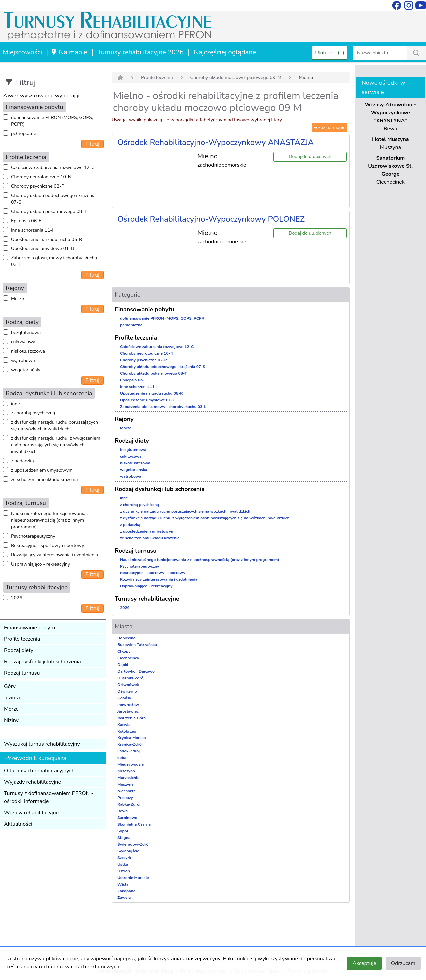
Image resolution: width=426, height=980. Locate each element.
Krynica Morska (132, 738)
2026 (17, 598)
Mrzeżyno (126, 771)
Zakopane (126, 891)
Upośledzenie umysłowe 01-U (43, 249)
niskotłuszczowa (28, 351)
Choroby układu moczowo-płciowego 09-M (236, 77)
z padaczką (22, 461)
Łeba (122, 758)
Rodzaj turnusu (22, 673)
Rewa (123, 811)
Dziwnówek (128, 685)
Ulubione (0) (330, 53)
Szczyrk (124, 858)
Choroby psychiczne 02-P (38, 186)
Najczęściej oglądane (225, 52)
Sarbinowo (127, 818)
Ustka (123, 864)
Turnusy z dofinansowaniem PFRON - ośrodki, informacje (49, 797)
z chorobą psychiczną (33, 413)
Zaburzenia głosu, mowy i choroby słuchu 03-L (54, 261)
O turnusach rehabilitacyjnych (39, 771)
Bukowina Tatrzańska (137, 645)
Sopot (123, 831)
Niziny (11, 720)
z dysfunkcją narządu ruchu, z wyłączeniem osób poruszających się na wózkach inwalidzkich (56, 445)
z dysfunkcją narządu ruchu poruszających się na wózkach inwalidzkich (54, 426)
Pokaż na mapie (329, 128)
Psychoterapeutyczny (33, 536)
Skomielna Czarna (134, 824)
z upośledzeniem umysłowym (42, 470)
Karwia (124, 725)
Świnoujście (128, 851)
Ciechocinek (128, 658)
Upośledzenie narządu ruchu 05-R (46, 239)
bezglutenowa (26, 332)
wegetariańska (26, 370)
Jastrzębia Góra (132, 718)
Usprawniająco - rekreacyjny (40, 564)
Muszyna (126, 784)
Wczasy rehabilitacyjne (31, 813)
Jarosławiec (128, 711)
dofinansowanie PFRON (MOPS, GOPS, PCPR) (52, 121)
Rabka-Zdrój (129, 804)
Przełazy (125, 798)
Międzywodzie (131, 764)
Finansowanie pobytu (30, 628)
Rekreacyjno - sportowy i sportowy (47, 545)
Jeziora (12, 698)
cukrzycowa (23, 342)
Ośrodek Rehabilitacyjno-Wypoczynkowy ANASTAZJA (215, 142)
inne (15, 404)
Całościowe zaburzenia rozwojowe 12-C (53, 167)
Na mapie (69, 52)
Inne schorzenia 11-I (32, 230)
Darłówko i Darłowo (136, 671)
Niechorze (127, 791)
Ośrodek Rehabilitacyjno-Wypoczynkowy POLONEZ (211, 219)
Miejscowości (22, 52)
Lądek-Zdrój (129, 751)
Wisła (123, 884)
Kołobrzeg (127, 731)
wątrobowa (23, 360)
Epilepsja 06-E (26, 221)
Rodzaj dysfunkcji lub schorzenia (42, 662)
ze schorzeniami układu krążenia (44, 480)
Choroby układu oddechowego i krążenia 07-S (53, 199)
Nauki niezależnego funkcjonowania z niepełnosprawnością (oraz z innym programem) (50, 520)
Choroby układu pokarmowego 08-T (49, 211)
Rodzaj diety (19, 650)
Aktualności (18, 824)
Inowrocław (128, 705)
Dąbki (123, 665)
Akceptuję (364, 963)
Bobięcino (127, 638)
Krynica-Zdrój (130, 744)
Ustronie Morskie (133, 878)
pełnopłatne (24, 134)
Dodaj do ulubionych (310, 157)
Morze (17, 299)
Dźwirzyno (127, 691)
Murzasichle (128, 778)
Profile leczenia (22, 639)
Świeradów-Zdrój (134, 844)
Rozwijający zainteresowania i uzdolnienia (54, 555)
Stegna (124, 838)
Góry (10, 686)
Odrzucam (403, 963)
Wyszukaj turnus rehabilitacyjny (42, 744)
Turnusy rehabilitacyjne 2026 (140, 52)
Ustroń (124, 871)
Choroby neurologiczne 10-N (41, 177)
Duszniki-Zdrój (131, 678)
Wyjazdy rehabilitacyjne (32, 782)
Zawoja (124, 898)
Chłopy (124, 651)
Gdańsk (124, 698)
